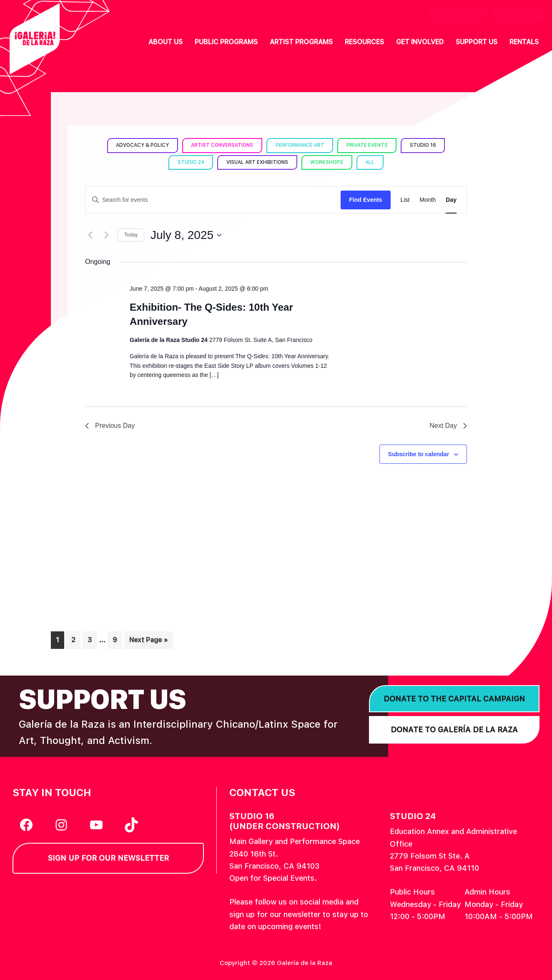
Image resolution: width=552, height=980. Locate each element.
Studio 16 (425, 145)
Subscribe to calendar (419, 454)
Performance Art (300, 145)
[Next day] (106, 235)
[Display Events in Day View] (451, 200)
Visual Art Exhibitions (257, 162)
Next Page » (148, 642)
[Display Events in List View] (405, 200)
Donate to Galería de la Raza (454, 730)
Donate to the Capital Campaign (454, 699)
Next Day (448, 426)
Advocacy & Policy (140, 145)
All (372, 162)
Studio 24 (189, 162)
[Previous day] (90, 235)
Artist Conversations (221, 145)
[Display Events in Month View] (428, 200)
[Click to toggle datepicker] (186, 235)
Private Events (369, 145)
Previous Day (110, 426)
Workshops (328, 162)
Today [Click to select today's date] (131, 235)
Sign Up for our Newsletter (108, 858)
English (519, 14)
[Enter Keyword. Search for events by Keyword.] (213, 200)
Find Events (365, 200)
